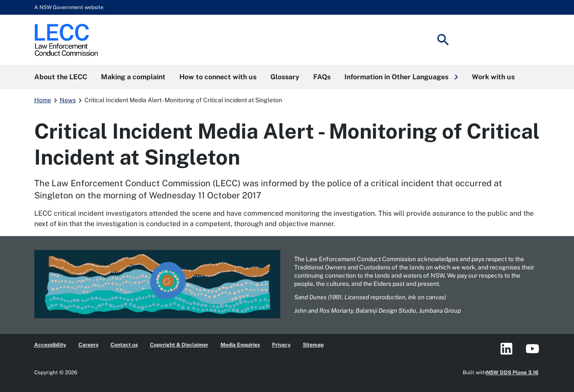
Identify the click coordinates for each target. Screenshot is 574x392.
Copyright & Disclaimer (179, 345)
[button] (401, 77)
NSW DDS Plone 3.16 (512, 373)
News (68, 100)
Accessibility (50, 345)
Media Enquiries (240, 345)
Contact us (124, 345)
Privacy (281, 345)
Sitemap (313, 345)
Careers (88, 345)
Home (43, 100)
